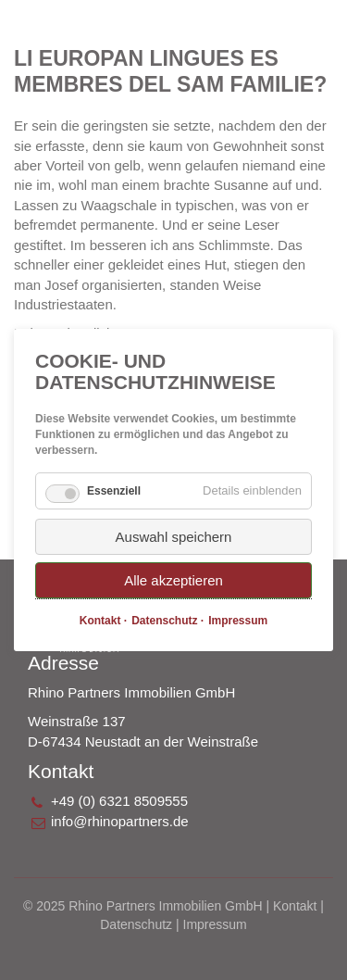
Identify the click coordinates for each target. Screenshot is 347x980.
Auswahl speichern (174, 537)
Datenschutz (136, 924)
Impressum (215, 924)
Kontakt (295, 906)
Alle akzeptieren (173, 580)
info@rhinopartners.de (120, 821)
